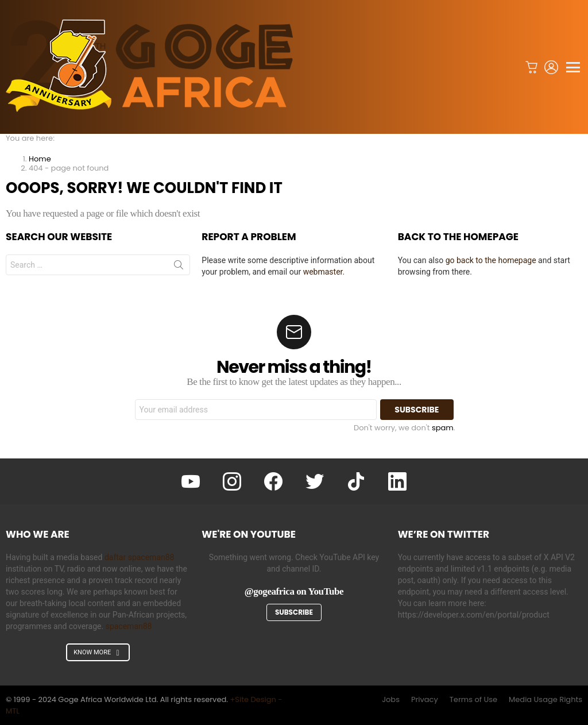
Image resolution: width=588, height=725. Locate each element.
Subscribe (294, 612)
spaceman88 (129, 626)
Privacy (425, 700)
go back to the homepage (491, 260)
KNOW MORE (98, 652)
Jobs (391, 700)
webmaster (323, 272)
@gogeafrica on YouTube (294, 591)
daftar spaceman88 (140, 557)
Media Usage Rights (546, 700)
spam (443, 428)
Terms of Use (473, 700)
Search (179, 267)
